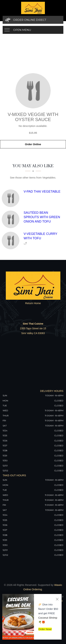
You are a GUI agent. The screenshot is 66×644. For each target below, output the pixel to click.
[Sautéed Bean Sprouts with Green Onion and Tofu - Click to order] (11, 219)
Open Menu (22, 30)
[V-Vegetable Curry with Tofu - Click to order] (11, 241)
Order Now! (45, 629)
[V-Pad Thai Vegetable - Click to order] (11, 198)
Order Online (33, 144)
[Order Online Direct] (33, 20)
